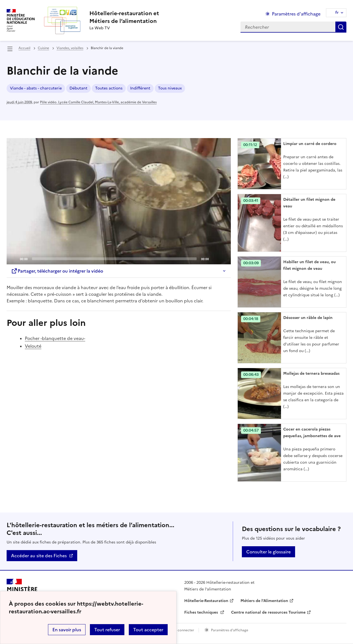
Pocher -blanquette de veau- (55, 338)
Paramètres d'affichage (230, 630)
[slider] (114, 259)
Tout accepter (148, 630)
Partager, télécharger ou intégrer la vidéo (57, 271)
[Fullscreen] (223, 258)
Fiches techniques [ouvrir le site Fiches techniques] (202, 612)
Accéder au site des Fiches (39, 556)
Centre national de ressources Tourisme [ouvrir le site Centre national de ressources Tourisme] (268, 612)
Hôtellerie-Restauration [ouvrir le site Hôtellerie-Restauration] (206, 601)
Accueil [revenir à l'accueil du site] (24, 48)
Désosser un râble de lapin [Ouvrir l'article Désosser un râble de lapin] (308, 318)
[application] (119, 201)
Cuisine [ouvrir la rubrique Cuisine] (43, 48)
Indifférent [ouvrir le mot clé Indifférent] (140, 88)
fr (337, 13)
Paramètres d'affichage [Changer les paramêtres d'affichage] (296, 14)
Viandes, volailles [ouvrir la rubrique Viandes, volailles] (70, 48)
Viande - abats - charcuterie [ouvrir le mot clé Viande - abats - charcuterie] (36, 88)
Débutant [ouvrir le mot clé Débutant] (78, 88)
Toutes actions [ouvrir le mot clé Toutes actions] (109, 88)
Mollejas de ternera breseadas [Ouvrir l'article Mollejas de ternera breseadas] (311, 374)
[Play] (119, 201)
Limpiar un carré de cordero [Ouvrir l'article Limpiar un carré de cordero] (310, 144)
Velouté (33, 346)
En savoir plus (67, 630)
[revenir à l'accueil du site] (124, 17)
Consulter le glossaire (268, 552)
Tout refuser (107, 630)
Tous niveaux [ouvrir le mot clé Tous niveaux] (170, 88)
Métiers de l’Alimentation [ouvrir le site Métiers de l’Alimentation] (264, 601)
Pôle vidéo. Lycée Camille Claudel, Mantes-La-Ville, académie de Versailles (98, 102)
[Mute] (215, 258)
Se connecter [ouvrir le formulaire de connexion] (184, 630)
